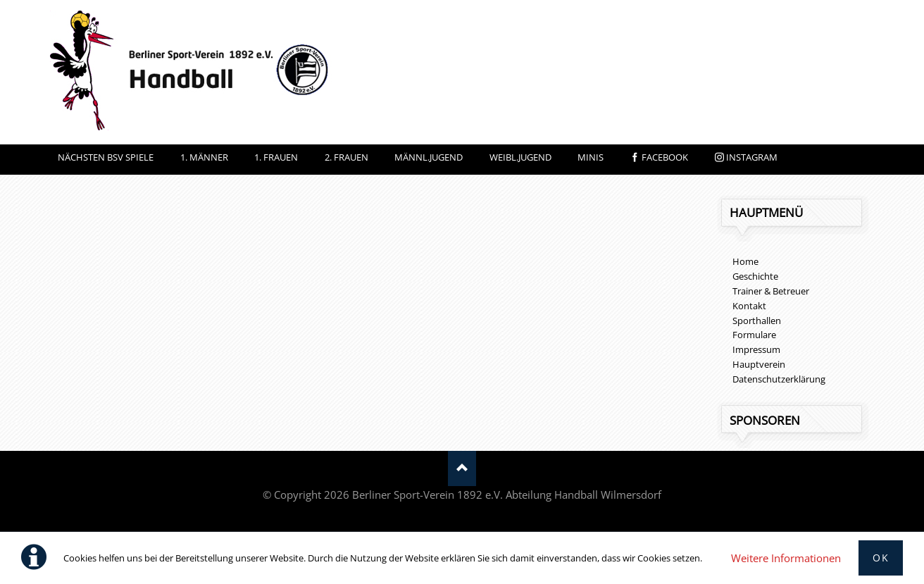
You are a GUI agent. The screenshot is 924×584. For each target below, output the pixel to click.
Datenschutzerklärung (779, 379)
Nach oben (462, 468)
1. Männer (204, 157)
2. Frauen (346, 157)
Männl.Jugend (429, 157)
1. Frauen (276, 157)
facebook (665, 157)
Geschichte (755, 276)
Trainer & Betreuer (771, 291)
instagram (752, 157)
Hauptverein (759, 364)
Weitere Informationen (786, 558)
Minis (591, 157)
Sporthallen (757, 321)
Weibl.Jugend (520, 157)
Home (745, 261)
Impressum (756, 349)
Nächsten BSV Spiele (106, 157)
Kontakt (749, 306)
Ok (881, 558)
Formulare (754, 335)
